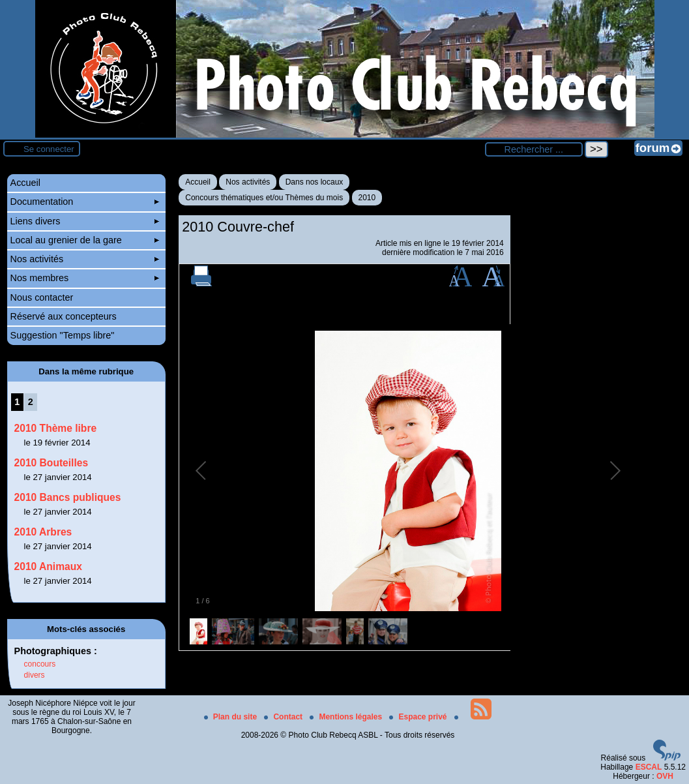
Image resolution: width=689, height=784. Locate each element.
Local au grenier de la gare (85, 240)
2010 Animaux (48, 566)
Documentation (85, 202)
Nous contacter (42, 297)
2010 (367, 198)
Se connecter (49, 149)
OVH (665, 776)
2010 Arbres (43, 532)
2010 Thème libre (56, 428)
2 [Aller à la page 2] (31, 402)
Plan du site (232, 717)
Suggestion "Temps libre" (63, 335)
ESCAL (649, 767)
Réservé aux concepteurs (64, 316)
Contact (284, 717)
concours (40, 664)
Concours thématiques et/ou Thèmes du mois (264, 198)
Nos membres (85, 278)
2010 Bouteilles (51, 463)
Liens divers (85, 221)
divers (35, 675)
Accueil (198, 182)
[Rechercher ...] (534, 149)
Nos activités (248, 182)
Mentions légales (347, 717)
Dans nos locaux (315, 182)
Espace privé (419, 717)
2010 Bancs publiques (68, 497)
